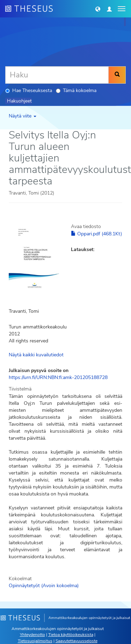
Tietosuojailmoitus (35, 641)
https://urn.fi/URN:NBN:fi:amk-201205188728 (58, 377)
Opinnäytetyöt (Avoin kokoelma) (44, 586)
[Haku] (57, 75)
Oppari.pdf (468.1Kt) (96, 234)
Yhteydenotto (32, 635)
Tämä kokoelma (76, 90)
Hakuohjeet (19, 101)
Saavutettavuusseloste (77, 641)
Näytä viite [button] (23, 116)
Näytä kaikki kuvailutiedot (36, 355)
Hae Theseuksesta (29, 90)
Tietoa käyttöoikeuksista (71, 635)
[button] (98, 9)
